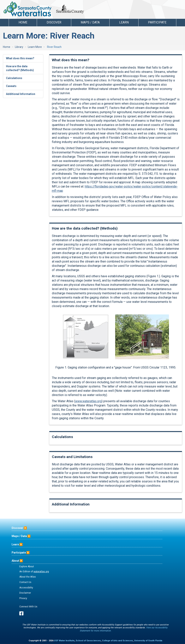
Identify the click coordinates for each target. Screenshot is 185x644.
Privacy (23, 598)
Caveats (11, 86)
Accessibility (26, 588)
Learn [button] (124, 22)
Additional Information (21, 94)
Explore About (27, 567)
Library (19, 47)
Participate (19, 553)
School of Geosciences (88, 641)
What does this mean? (20, 58)
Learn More (35, 47)
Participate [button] (157, 22)
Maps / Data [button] (90, 22)
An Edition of (34, 572)
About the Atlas (28, 577)
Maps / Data (19, 536)
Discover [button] (54, 22)
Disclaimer (25, 593)
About (15, 561)
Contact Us (25, 582)
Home (23, 22)
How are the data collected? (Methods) (20, 68)
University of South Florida (148, 641)
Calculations (14, 78)
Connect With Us (28, 607)
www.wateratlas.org (88, 401)
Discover (17, 528)
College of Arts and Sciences (117, 641)
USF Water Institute (64, 641)
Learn (15, 544)
